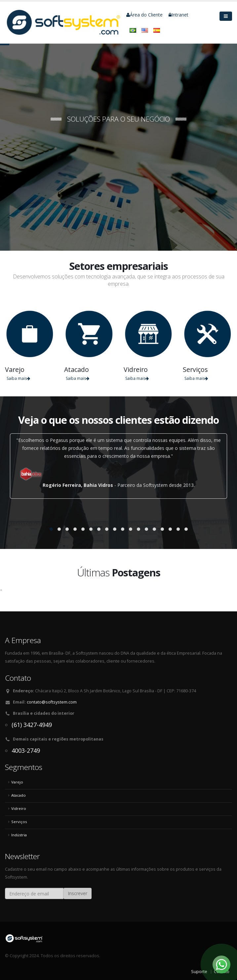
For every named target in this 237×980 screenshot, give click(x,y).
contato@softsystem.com (52, 702)
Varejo (17, 782)
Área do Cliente (144, 15)
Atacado (19, 795)
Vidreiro (19, 808)
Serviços (19, 822)
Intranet (178, 15)
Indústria (19, 835)
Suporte (199, 972)
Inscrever (78, 893)
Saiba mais (18, 378)
